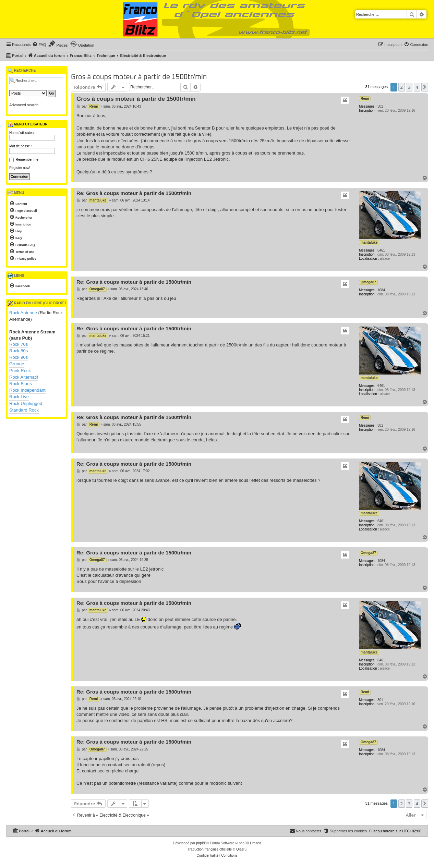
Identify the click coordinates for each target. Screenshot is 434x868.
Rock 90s (19, 357)
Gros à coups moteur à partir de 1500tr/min (139, 77)
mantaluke (369, 242)
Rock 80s (19, 351)
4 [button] (417, 87)
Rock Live (19, 397)
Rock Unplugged (26, 404)
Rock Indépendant (27, 390)
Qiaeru (241, 849)
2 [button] (402, 87)
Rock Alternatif (24, 377)
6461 (381, 250)
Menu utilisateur (27, 124)
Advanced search (24, 105)
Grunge (17, 364)
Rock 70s (19, 344)
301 (380, 106)
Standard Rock (24, 410)
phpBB (201, 843)
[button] (425, 87)
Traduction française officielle (210, 849)
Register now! (20, 168)
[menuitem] (39, 45)
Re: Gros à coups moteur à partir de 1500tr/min (134, 193)
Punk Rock (20, 371)
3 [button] (409, 87)
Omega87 (368, 282)
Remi (365, 99)
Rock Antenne (23, 313)
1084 (381, 290)
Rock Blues (21, 384)
